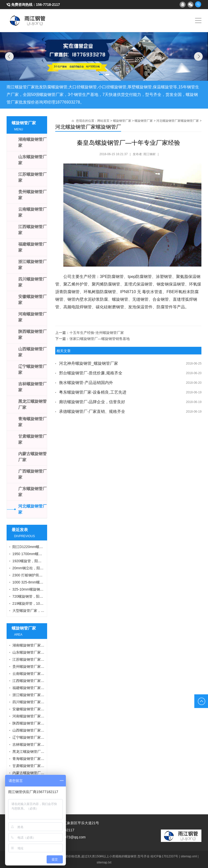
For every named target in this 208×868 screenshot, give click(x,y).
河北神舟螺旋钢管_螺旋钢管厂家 (89, 363)
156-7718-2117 (48, 5)
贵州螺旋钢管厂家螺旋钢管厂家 (37, 667)
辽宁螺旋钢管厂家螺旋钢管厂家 (37, 737)
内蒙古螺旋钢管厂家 (32, 457)
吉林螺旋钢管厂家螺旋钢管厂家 (37, 744)
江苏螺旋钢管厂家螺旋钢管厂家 (37, 659)
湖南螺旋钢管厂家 (32, 142)
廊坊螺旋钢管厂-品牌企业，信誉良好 (92, 402)
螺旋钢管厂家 (122, 121)
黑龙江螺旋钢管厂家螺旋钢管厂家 (39, 752)
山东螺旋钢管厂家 (32, 160)
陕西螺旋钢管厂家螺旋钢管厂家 (37, 723)
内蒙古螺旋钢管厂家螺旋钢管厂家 (39, 773)
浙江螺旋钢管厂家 (32, 265)
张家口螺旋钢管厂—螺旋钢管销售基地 (100, 339)
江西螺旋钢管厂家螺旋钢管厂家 (37, 681)
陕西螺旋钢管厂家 (32, 335)
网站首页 (103, 121)
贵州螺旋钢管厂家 (32, 195)
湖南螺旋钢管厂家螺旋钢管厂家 (37, 645)
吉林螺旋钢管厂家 (32, 387)
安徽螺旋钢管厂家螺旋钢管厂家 (37, 709)
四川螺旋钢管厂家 (32, 282)
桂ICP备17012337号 (164, 856)
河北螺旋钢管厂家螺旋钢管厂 (88, 127)
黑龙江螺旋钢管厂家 (32, 404)
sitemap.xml (189, 856)
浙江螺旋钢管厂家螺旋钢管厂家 (37, 695)
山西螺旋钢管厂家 (32, 352)
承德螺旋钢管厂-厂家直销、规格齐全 (92, 411)
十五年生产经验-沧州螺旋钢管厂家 (97, 333)
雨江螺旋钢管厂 (28, 21)
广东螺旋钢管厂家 (32, 492)
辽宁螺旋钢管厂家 (32, 369)
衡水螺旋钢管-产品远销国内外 (86, 383)
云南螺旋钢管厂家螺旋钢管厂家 (37, 674)
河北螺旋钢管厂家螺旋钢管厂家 (178, 121)
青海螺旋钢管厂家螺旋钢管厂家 (37, 759)
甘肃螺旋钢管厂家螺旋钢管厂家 (37, 766)
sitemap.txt (104, 862)
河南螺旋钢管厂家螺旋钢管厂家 (37, 716)
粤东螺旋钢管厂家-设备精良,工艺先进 (93, 392)
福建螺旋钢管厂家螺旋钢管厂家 (37, 688)
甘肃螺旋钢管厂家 (32, 439)
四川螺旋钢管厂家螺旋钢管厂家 (37, 702)
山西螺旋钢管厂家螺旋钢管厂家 (37, 730)
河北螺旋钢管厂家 (32, 509)
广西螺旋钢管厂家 (32, 474)
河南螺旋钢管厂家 (32, 317)
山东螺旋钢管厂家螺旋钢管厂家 (37, 652)
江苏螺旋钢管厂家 (32, 177)
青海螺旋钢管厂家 (32, 422)
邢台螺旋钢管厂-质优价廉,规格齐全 (91, 373)
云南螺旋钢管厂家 (32, 212)
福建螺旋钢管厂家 (32, 247)
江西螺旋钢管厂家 (32, 230)
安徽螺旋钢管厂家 (32, 300)
